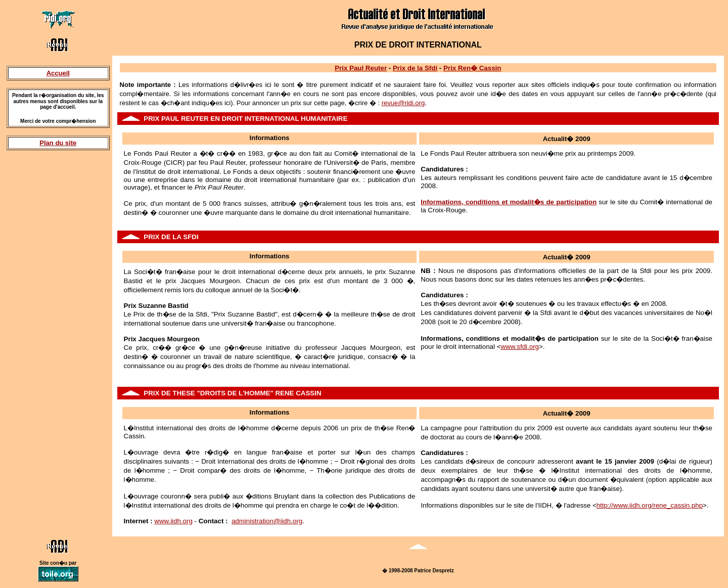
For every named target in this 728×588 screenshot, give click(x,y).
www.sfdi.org (520, 347)
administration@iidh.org (267, 521)
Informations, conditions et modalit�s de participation (509, 202)
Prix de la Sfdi (415, 68)
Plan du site (58, 143)
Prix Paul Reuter (361, 68)
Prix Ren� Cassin (472, 68)
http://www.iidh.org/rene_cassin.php (650, 505)
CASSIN (308, 393)
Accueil (58, 73)
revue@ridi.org (403, 103)
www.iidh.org (173, 521)
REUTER (195, 119)
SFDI (191, 237)
